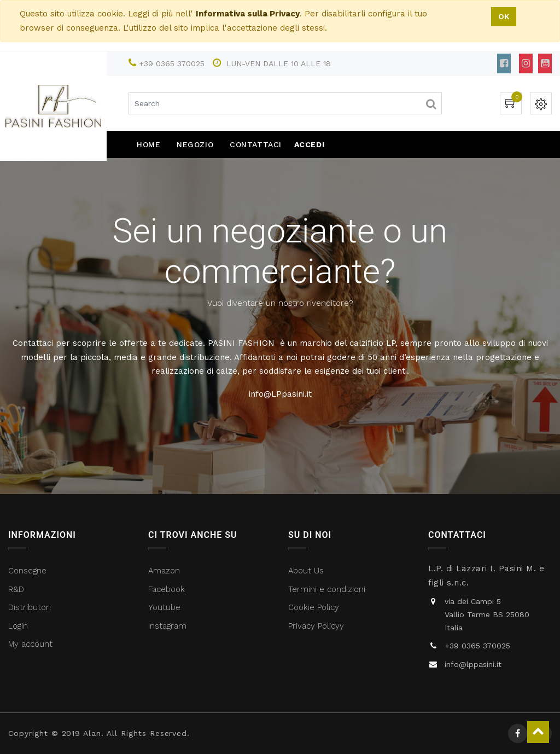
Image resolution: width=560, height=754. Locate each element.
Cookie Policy (314, 607)
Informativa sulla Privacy (248, 14)
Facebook (168, 589)
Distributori (31, 607)
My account (30, 644)
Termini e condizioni (328, 589)
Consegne (27, 571)
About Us (306, 571)
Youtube (164, 607)
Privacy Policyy (317, 626)
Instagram (167, 626)
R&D (16, 589)
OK (504, 16)
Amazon (164, 571)
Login (18, 626)
